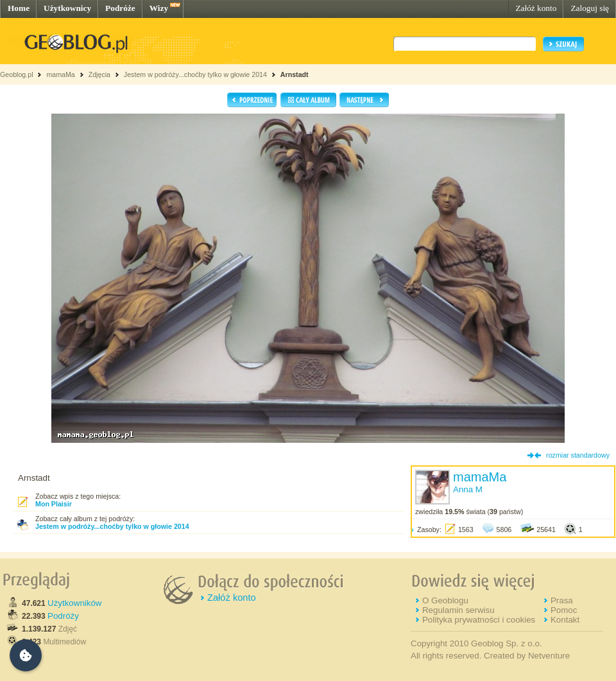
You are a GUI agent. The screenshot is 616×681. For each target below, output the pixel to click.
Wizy (159, 8)
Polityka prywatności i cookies (479, 620)
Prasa (562, 600)
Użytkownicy (67, 8)
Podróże (120, 8)
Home (19, 8)
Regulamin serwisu (458, 610)
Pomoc (564, 610)
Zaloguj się (590, 8)
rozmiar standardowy (578, 455)
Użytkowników (74, 603)
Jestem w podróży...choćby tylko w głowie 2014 (195, 74)
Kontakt (565, 620)
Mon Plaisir (54, 504)
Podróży (63, 616)
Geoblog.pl (17, 74)
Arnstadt (295, 74)
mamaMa (60, 74)
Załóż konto (536, 8)
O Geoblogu (445, 600)
